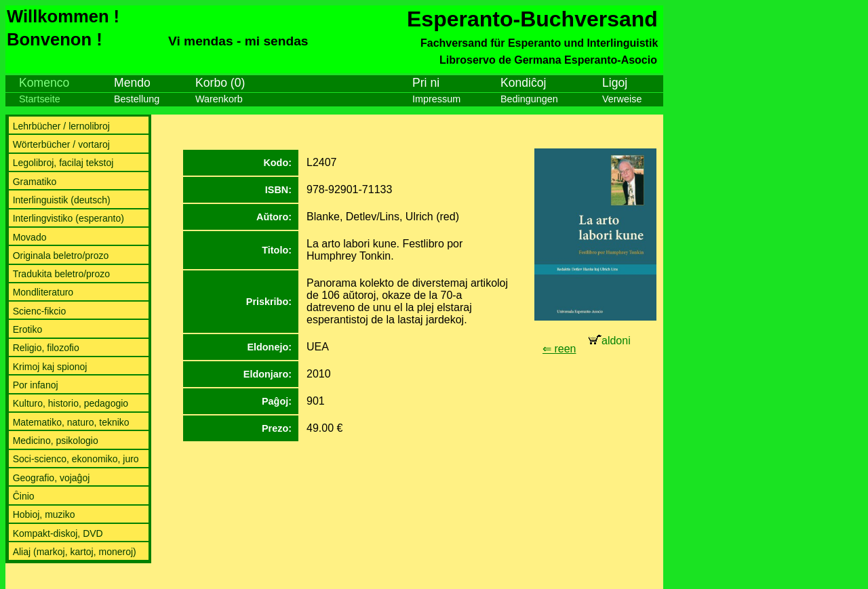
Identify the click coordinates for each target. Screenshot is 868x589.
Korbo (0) (220, 83)
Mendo (132, 83)
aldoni (610, 341)
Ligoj (615, 83)
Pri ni (426, 83)
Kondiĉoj (524, 83)
